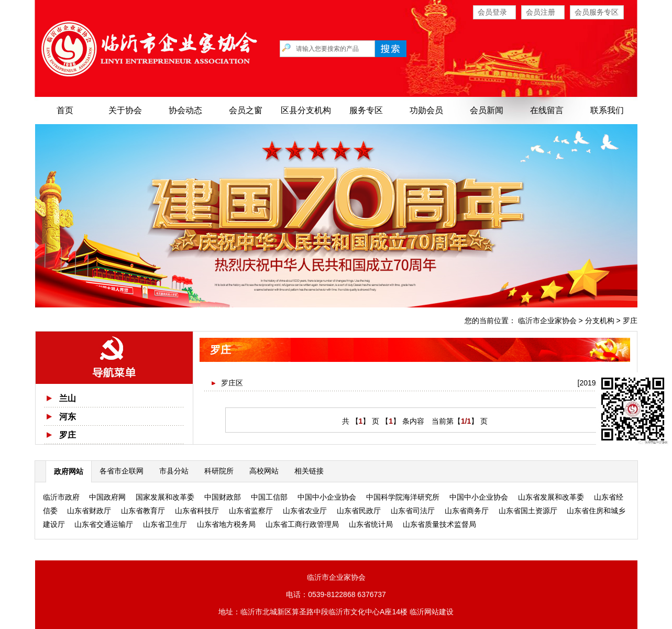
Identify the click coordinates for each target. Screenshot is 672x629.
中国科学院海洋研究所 (403, 497)
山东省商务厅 (467, 511)
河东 (68, 417)
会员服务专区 (597, 12)
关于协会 (125, 110)
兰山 (68, 398)
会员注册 (541, 12)
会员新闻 (487, 110)
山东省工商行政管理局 (302, 524)
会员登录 (492, 12)
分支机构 (600, 321)
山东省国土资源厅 (528, 511)
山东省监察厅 (251, 511)
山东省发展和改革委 (551, 497)
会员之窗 (246, 110)
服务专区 (366, 110)
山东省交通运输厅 (104, 524)
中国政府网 (107, 497)
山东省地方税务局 (226, 524)
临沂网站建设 (432, 612)
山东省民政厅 (359, 511)
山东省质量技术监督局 (439, 524)
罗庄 (630, 321)
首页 (65, 110)
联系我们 (607, 110)
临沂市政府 (61, 497)
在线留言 (547, 110)
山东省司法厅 (413, 511)
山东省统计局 (371, 524)
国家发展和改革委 (165, 497)
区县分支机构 (306, 110)
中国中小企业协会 (327, 497)
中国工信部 (269, 497)
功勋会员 (426, 110)
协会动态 (185, 110)
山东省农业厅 (305, 511)
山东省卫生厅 (165, 524)
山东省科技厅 (197, 511)
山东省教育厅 (143, 511)
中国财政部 (223, 497)
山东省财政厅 (89, 511)
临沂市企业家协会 (547, 321)
